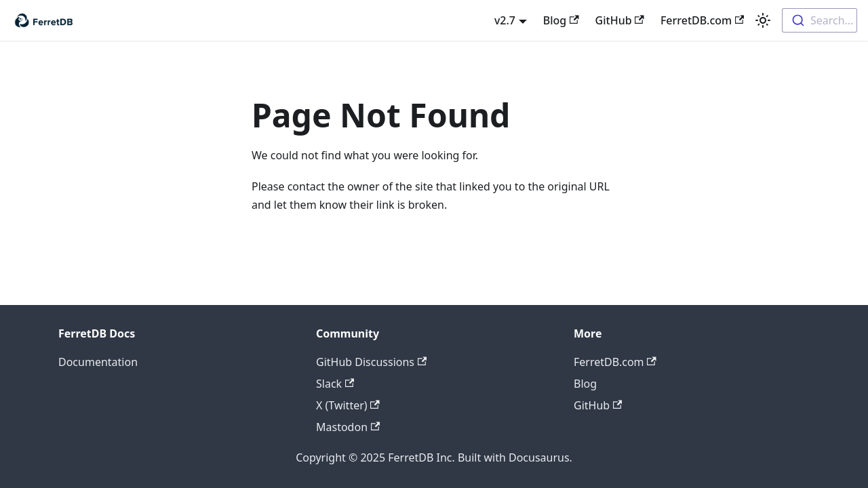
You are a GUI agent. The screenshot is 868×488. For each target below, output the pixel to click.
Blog (561, 20)
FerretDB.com (703, 20)
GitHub (620, 20)
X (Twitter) (348, 405)
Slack (335, 384)
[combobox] (820, 20)
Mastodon (348, 427)
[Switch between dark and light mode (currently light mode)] (763, 20)
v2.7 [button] (505, 20)
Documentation (98, 362)
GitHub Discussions (371, 362)
